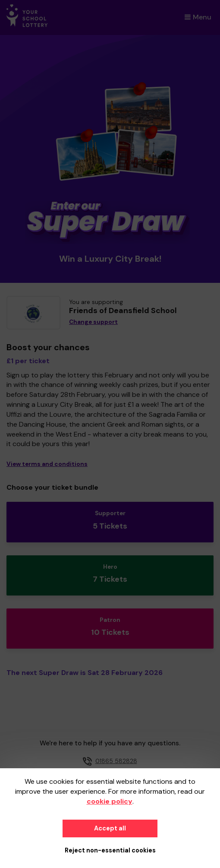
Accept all (110, 828)
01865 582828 (116, 761)
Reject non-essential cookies (110, 850)
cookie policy (110, 801)
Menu (198, 17)
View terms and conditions (47, 464)
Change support (93, 322)
